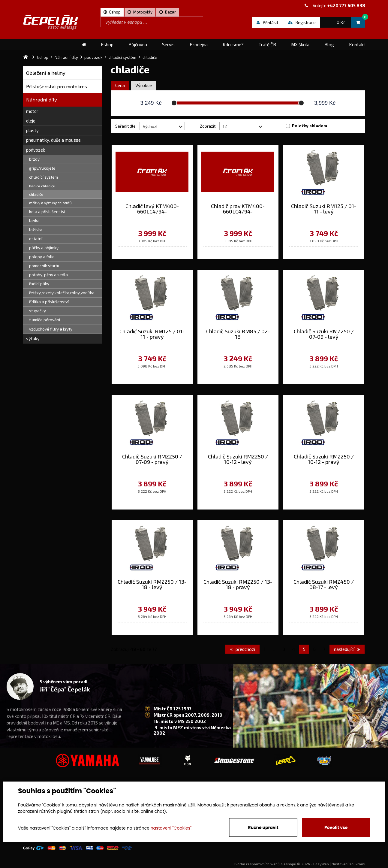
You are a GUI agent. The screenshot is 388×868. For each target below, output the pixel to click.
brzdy (34, 159)
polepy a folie (42, 257)
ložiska (36, 230)
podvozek (36, 150)
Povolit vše (336, 827)
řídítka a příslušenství (49, 302)
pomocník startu (44, 266)
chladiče (36, 194)
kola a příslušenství (47, 212)
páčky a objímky (44, 248)
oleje (31, 121)
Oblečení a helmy (46, 73)
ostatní (36, 239)
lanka (34, 221)
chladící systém (44, 177)
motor (32, 111)
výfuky (33, 338)
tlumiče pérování (45, 320)
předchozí (242, 649)
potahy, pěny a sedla (48, 275)
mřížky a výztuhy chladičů (50, 203)
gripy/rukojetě (42, 168)
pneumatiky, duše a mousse (53, 140)
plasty (32, 130)
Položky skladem (310, 126)
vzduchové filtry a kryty (51, 329)
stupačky (38, 311)
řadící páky (39, 284)
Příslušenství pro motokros (57, 86)
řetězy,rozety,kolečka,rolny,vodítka (62, 293)
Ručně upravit (263, 827)
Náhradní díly (42, 100)
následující (347, 649)
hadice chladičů (42, 186)
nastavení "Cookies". (171, 828)
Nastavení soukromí (348, 864)
